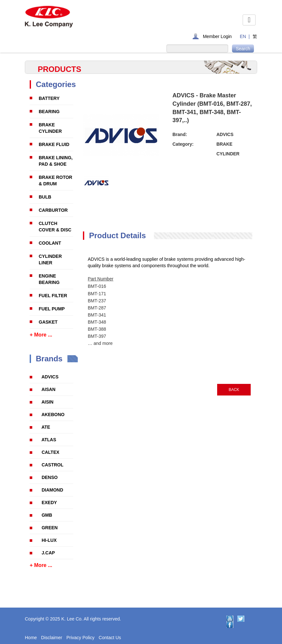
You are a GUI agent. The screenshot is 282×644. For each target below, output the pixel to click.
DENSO (50, 477)
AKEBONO (53, 415)
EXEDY (49, 503)
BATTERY (49, 98)
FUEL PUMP (52, 309)
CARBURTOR (53, 210)
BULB (45, 197)
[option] (96, 183)
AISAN (48, 389)
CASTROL (53, 465)
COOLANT (50, 243)
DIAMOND (52, 490)
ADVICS (50, 377)
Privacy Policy (81, 638)
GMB (47, 515)
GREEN (50, 528)
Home (31, 638)
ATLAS (49, 440)
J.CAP (48, 553)
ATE (46, 427)
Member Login (217, 36)
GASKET (48, 322)
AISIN (47, 402)
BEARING (49, 112)
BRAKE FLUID (54, 144)
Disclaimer (51, 638)
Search (243, 49)
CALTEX (50, 452)
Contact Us (110, 638)
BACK (234, 390)
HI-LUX (49, 540)
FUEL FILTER (53, 296)
